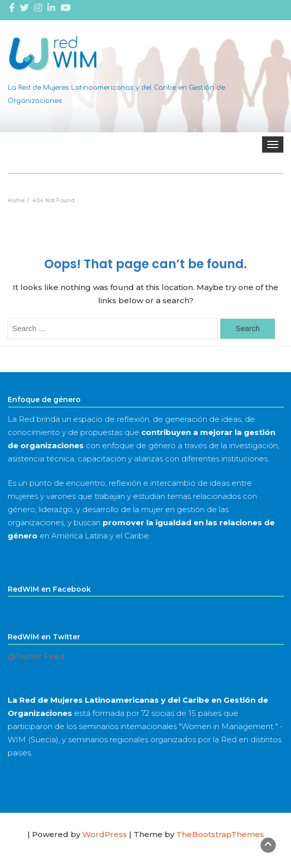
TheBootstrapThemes (220, 834)
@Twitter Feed (36, 656)
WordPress (105, 834)
